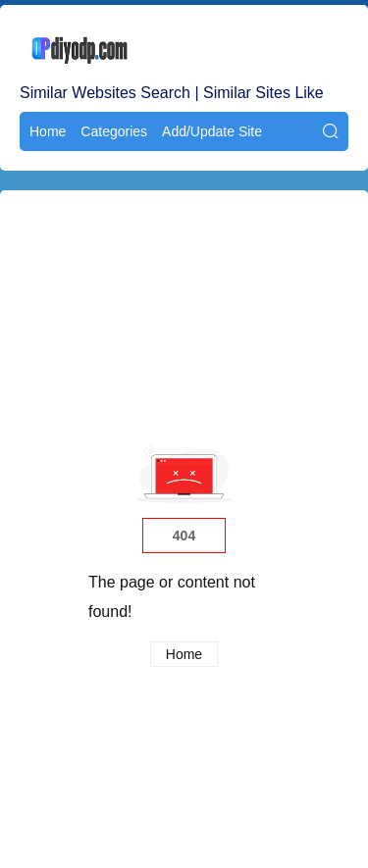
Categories (114, 131)
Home (48, 131)
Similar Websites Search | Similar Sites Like (172, 93)
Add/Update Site (212, 131)
